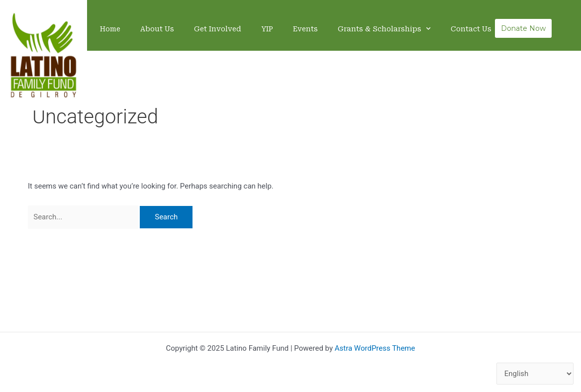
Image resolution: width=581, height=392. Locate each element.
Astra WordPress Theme (375, 348)
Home (110, 29)
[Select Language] (535, 374)
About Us (157, 29)
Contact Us (471, 29)
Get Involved (218, 29)
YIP (267, 29)
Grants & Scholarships (384, 29)
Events (305, 29)
